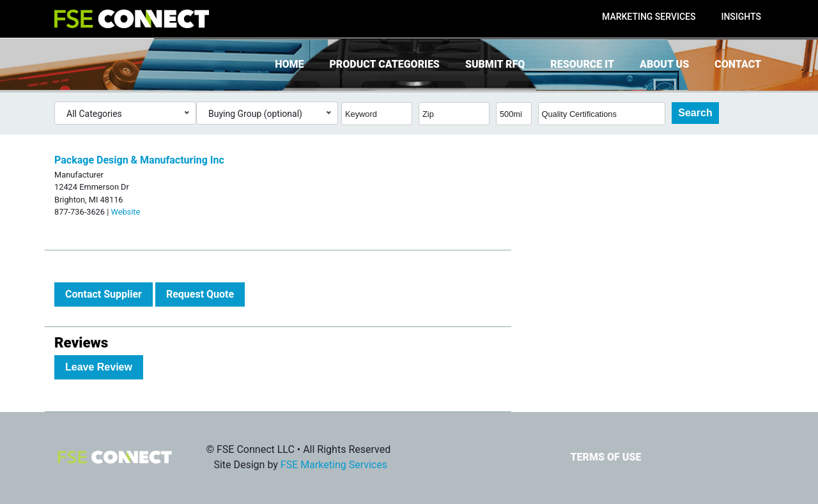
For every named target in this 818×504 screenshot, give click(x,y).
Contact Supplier (104, 294)
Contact (738, 64)
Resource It (582, 64)
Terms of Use (606, 457)
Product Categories (384, 64)
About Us (664, 64)
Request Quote (200, 294)
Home (289, 64)
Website (125, 212)
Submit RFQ (495, 64)
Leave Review (99, 367)
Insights (741, 17)
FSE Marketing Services (334, 465)
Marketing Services (649, 17)
